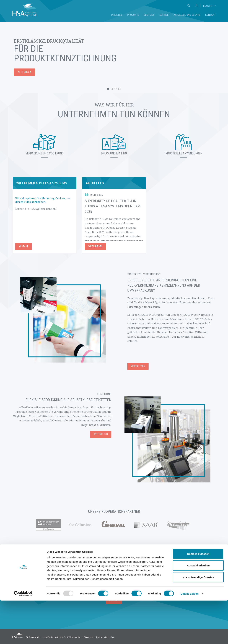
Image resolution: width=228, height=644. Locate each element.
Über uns (149, 15)
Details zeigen (189, 637)
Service (164, 15)
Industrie (117, 15)
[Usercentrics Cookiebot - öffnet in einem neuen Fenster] (23, 637)
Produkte (133, 15)
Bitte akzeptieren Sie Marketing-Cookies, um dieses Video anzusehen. (43, 200)
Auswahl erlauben (198, 609)
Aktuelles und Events (187, 15)
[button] (108, 89)
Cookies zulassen (198, 597)
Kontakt (210, 15)
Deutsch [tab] (208, 6)
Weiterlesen (95, 246)
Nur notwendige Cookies (198, 621)
